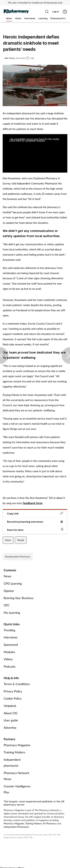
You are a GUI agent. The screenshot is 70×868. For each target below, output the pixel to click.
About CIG (11, 713)
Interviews (11, 637)
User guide (11, 720)
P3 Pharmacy (50, 823)
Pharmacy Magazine (17, 745)
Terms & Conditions (17, 684)
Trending (9, 630)
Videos (8, 659)
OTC (7, 605)
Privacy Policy (13, 691)
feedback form (32, 503)
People (21, 540)
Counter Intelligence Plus (17, 789)
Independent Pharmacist (16, 827)
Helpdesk (10, 706)
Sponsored (11, 645)
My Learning (12, 613)
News (8, 540)
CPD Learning (13, 583)
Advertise (10, 728)
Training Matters (14, 752)
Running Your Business (19, 598)
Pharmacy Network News (16, 776)
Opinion (9, 591)
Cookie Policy (13, 698)
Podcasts (10, 666)
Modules (9, 652)
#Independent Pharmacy (18, 557)
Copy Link (35, 513)
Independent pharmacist (12, 763)
